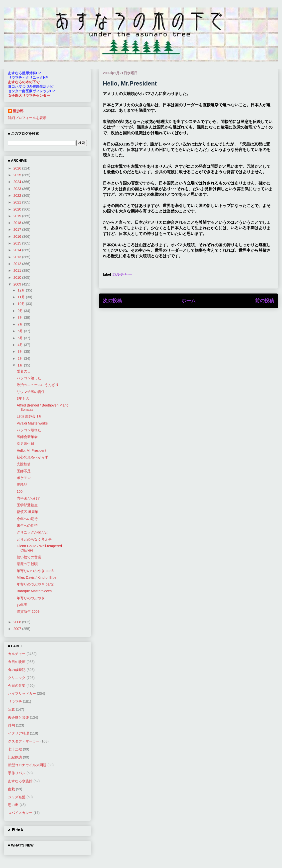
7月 (21, 324)
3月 (21, 351)
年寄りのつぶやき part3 (35, 571)
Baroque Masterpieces (34, 591)
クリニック (17, 678)
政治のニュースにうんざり (38, 385)
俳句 (11, 725)
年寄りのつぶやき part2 (35, 584)
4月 (21, 345)
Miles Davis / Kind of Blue (37, 577)
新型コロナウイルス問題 (27, 765)
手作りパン (17, 773)
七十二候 (15, 749)
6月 (21, 331)
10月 (22, 304)
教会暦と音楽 (18, 717)
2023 (18, 189)
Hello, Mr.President (31, 450)
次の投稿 (112, 301)
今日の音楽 (17, 685)
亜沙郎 (18, 111)
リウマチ (15, 701)
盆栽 (11, 789)
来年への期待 (27, 525)
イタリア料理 (18, 733)
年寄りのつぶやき (31, 598)
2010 (18, 277)
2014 (18, 250)
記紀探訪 (15, 757)
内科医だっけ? (28, 498)
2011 (18, 270)
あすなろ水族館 (20, 781)
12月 (22, 290)
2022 (18, 195)
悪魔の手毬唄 (27, 564)
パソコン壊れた (29, 430)
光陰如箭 (24, 464)
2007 (18, 629)
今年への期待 (27, 519)
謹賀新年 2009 (28, 611)
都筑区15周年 (27, 512)
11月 (22, 297)
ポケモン (24, 478)
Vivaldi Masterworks (32, 423)
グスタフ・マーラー (24, 741)
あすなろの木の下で (24, 82)
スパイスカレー (20, 813)
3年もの (23, 398)
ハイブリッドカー (22, 693)
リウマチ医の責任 (31, 392)
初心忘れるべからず (32, 457)
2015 (18, 243)
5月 (21, 338)
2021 (18, 202)
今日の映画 (17, 662)
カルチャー (122, 274)
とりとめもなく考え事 (34, 539)
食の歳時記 (17, 670)
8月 (21, 317)
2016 (18, 236)
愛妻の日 (24, 371)
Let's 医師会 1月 (29, 416)
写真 (11, 709)
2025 (18, 175)
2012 (18, 264)
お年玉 (22, 605)
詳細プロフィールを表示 (27, 118)
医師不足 (24, 471)
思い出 (13, 805)
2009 (18, 284)
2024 (18, 182)
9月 (21, 311)
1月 (21, 365)
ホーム (189, 301)
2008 (18, 622)
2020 (18, 209)
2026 (18, 168)
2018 (18, 223)
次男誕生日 (25, 443)
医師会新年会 (27, 437)
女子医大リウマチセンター (29, 95)
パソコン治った (29, 378)
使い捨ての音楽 (29, 557)
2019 (18, 216)
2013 (18, 257)
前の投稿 (265, 301)
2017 (18, 229)
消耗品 (22, 484)
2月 (21, 358)
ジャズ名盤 (17, 797)
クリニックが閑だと (32, 532)
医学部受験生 (27, 505)
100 (20, 491)
